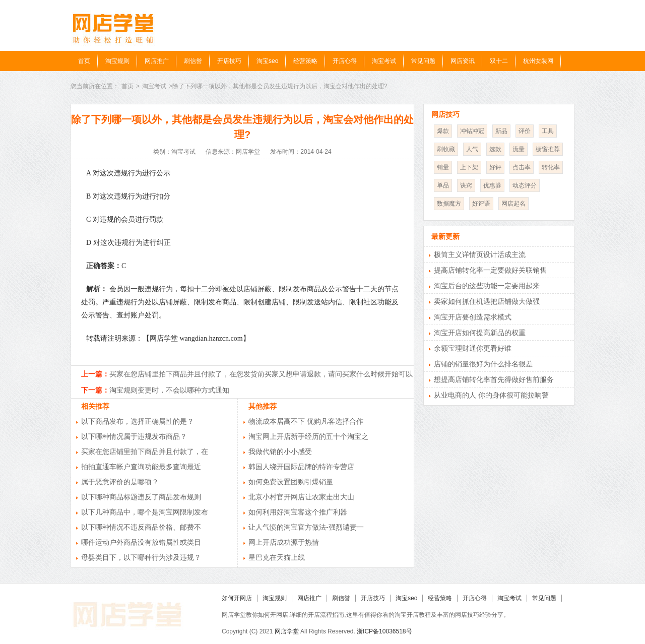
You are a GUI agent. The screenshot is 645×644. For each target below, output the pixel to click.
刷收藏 (446, 149)
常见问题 (423, 61)
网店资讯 (463, 61)
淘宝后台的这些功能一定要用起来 (487, 286)
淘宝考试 (384, 61)
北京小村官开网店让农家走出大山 (301, 497)
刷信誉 (193, 61)
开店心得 (345, 61)
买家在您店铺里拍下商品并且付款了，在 (145, 452)
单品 (443, 185)
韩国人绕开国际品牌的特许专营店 (301, 467)
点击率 (522, 167)
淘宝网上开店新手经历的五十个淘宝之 (308, 436)
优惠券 (492, 185)
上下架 (469, 167)
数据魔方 (449, 204)
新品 (501, 131)
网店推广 (157, 61)
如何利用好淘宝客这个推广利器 (298, 512)
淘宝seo (267, 61)
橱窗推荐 (548, 149)
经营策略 (305, 61)
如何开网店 (237, 598)
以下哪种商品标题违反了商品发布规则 (141, 497)
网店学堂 (287, 631)
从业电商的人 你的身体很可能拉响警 (491, 395)
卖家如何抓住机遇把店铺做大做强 (487, 301)
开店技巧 (229, 61)
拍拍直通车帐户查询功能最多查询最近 (141, 467)
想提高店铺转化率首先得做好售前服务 (494, 379)
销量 (443, 167)
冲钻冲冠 (472, 131)
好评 (495, 167)
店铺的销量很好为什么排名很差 (483, 364)
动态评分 (525, 185)
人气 (472, 149)
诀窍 (466, 185)
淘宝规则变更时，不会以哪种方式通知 (169, 390)
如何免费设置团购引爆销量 (291, 482)
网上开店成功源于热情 (284, 542)
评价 (525, 131)
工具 (548, 131)
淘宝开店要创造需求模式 (473, 317)
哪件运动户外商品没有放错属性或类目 (141, 542)
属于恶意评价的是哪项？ (120, 482)
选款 (495, 149)
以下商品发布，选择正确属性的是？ (138, 421)
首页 (84, 61)
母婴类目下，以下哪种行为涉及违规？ (141, 557)
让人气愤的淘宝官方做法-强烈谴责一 (306, 527)
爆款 (443, 131)
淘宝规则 (117, 61)
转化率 (551, 167)
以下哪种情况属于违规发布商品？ (134, 436)
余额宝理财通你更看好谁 (473, 348)
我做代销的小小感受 (280, 452)
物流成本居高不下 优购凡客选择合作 (306, 421)
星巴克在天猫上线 (277, 557)
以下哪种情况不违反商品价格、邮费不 (141, 527)
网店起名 (513, 204)
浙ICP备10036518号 (384, 631)
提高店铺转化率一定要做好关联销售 (490, 270)
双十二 (499, 61)
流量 (519, 149)
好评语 (481, 204)
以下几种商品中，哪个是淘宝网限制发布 (145, 512)
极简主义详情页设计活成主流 (480, 254)
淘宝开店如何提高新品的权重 (480, 333)
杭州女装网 (538, 61)
